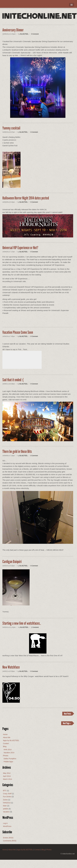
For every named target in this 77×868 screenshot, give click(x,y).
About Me (7, 737)
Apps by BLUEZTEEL (11, 740)
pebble (6, 809)
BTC (5, 791)
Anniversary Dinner (13, 30)
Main (5, 806)
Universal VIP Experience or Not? (20, 248)
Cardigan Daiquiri (12, 562)
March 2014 (7, 779)
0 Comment (35, 34)
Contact (6, 743)
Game (5, 800)
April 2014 (7, 776)
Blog (5, 746)
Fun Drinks (7, 797)
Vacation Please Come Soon (18, 332)
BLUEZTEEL (24, 34)
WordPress (7, 826)
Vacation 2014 (9, 753)
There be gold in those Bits (17, 452)
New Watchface (11, 667)
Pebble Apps (8, 762)
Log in (5, 823)
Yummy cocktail (11, 128)
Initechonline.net (40, 17)
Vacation (6, 812)
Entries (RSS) (8, 838)
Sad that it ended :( (13, 380)
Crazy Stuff (7, 794)
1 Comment (35, 627)
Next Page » (67, 723)
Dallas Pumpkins (10, 759)
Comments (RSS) (10, 841)
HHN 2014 (8, 750)
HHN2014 (7, 803)
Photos (6, 756)
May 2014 (7, 773)
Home (5, 734)
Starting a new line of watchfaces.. (22, 623)
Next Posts (67, 714)
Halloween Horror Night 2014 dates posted (26, 198)
